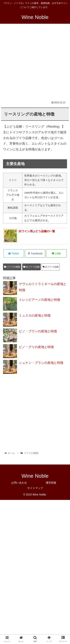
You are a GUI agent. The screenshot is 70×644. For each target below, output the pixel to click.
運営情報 (51, 483)
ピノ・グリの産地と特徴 (36, 347)
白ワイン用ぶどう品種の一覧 (37, 231)
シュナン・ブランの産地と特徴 (41, 363)
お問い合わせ (19, 483)
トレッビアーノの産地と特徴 (39, 300)
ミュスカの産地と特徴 (35, 316)
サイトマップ (35, 488)
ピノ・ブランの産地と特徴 (38, 331)
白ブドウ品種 (31, 267)
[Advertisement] (35, 65)
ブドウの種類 (12, 267)
